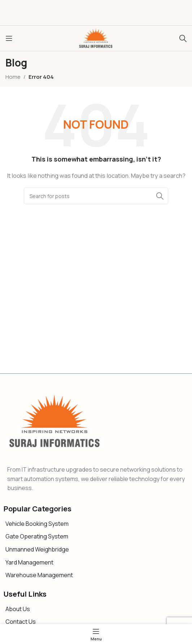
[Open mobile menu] (9, 38)
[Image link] (55, 421)
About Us (18, 609)
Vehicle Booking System (37, 524)
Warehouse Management (39, 575)
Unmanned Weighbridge (37, 549)
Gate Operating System (37, 536)
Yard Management (29, 562)
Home (13, 77)
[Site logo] (96, 38)
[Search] (183, 38)
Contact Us (21, 622)
